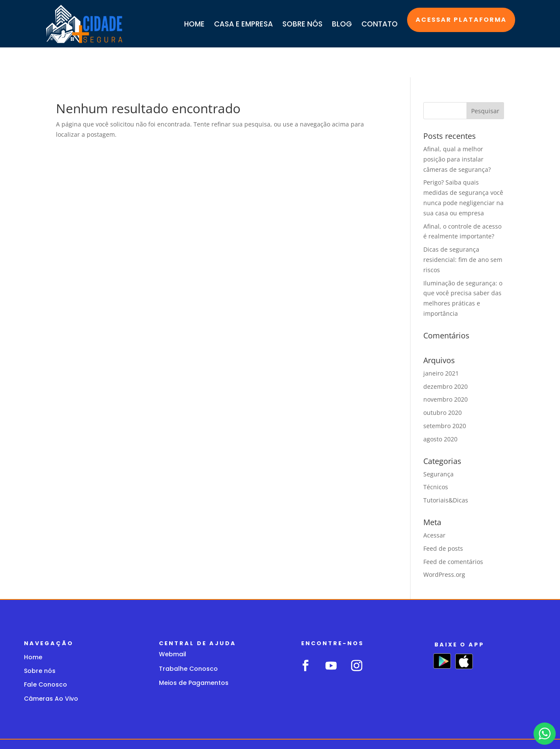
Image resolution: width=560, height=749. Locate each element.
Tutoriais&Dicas (446, 470)
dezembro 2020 (446, 357)
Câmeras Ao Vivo (51, 669)
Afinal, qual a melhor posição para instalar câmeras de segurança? (457, 129)
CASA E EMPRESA (243, 24)
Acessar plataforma (460, 20)
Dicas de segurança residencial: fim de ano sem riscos (463, 230)
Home (33, 627)
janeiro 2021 (441, 343)
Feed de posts (443, 518)
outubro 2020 (443, 383)
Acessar (434, 505)
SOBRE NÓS (302, 24)
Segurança (438, 444)
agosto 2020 (440, 409)
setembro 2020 (445, 396)
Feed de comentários (453, 532)
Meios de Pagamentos (194, 653)
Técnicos (436, 457)
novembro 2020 (446, 369)
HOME (194, 24)
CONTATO (380, 24)
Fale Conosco (45, 655)
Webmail (173, 624)
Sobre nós (40, 641)
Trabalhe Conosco (188, 639)
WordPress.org (444, 545)
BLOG (342, 24)
